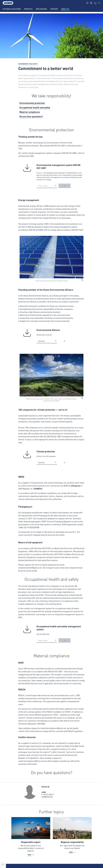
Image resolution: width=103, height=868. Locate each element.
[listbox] (47, 186)
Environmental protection (32, 103)
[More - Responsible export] (31, 837)
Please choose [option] (43, 186)
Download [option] (41, 341)
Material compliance (30, 112)
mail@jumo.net (47, 797)
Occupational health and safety (35, 107)
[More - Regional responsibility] (72, 835)
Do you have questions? (31, 116)
